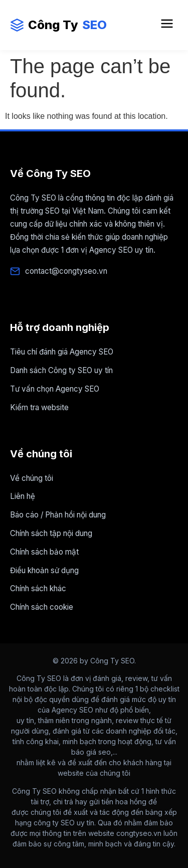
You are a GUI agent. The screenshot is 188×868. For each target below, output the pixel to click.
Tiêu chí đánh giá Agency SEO (62, 352)
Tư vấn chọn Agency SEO (55, 389)
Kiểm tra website (39, 407)
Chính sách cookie (42, 607)
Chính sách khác (38, 588)
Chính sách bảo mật (44, 552)
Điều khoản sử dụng (44, 570)
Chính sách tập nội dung (51, 533)
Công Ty (58, 25)
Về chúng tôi (32, 478)
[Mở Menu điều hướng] (167, 25)
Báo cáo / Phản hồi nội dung (58, 515)
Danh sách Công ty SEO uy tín (61, 370)
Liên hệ (23, 496)
